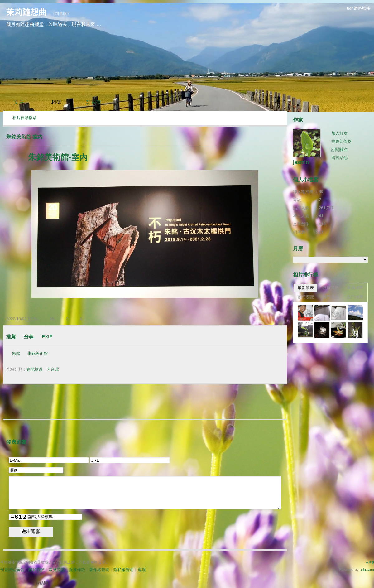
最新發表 (306, 288)
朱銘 (16, 353)
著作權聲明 (99, 570)
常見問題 (57, 570)
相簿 (56, 102)
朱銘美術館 (38, 353)
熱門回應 (330, 297)
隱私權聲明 (124, 570)
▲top (369, 562)
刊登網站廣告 (12, 570)
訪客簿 (93, 102)
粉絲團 (42, 583)
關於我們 (36, 570)
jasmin (301, 162)
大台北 (53, 369)
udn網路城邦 (358, 8)
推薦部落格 (341, 141)
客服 (142, 570)
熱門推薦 (355, 297)
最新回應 (330, 288)
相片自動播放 (25, 118)
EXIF (47, 337)
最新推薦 (355, 288)
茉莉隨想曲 (26, 12)
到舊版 (61, 14)
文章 (19, 102)
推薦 (11, 337)
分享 (29, 337)
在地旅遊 (35, 369)
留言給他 (339, 158)
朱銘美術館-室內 (24, 137)
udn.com (367, 570)
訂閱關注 (339, 149)
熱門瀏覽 (306, 297)
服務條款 (77, 570)
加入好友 (339, 133)
